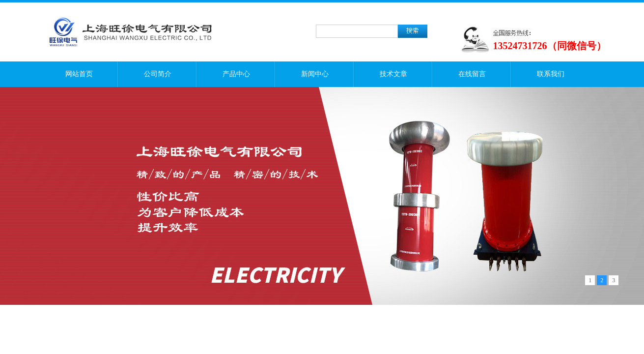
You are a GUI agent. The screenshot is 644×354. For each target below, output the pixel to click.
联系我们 (551, 74)
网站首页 (79, 74)
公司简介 (158, 74)
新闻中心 (315, 74)
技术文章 (393, 74)
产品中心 (236, 74)
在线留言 (472, 74)
